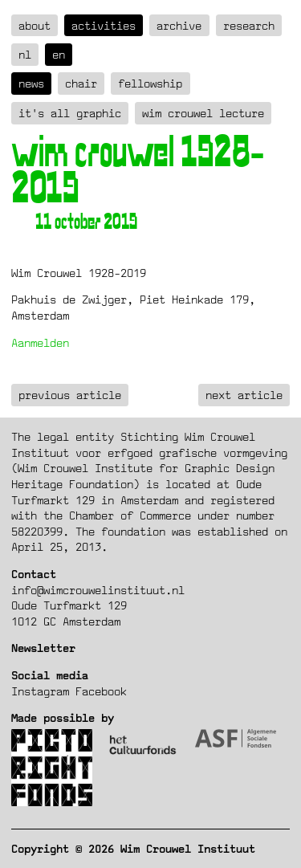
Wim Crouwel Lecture (203, 113)
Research (249, 25)
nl (25, 54)
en (59, 54)
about (35, 25)
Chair (81, 83)
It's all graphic (70, 113)
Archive (179, 25)
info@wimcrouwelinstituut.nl (98, 590)
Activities (104, 25)
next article (244, 395)
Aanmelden (40, 342)
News (31, 83)
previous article (70, 395)
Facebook (101, 691)
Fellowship (150, 83)
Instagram (40, 691)
